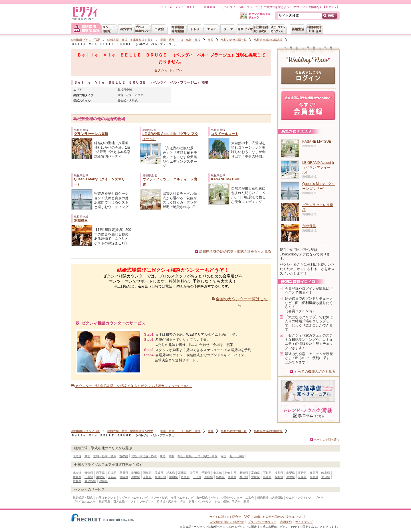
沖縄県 (103, 481)
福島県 (147, 473)
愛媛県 (255, 477)
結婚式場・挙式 (83, 498)
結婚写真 (104, 502)
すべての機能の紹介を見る (315, 372)
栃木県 (171, 473)
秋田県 (124, 473)
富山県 (255, 473)
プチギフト (146, 502)
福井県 (279, 473)
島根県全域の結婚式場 (268, 40)
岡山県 (174, 477)
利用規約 (286, 522)
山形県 (136, 473)
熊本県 (314, 477)
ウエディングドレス (299, 498)
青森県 (89, 473)
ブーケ (319, 498)
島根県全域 (125, 90)
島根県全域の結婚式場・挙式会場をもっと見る (235, 251)
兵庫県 (136, 477)
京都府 (112, 477)
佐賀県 (291, 477)
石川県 (267, 473)
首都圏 (124, 456)
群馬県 (182, 473)
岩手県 (100, 473)
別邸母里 (81, 221)
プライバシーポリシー (262, 522)
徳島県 (232, 477)
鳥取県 (209, 477)
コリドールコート (225, 134)
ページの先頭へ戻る (327, 440)
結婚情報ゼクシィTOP (86, 40)
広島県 (185, 477)
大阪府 (124, 477)
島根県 (220, 477)
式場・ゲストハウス (130, 95)
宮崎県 (77, 481)
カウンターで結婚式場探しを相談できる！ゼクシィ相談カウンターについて (134, 386)
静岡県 (314, 473)
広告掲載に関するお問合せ (227, 522)
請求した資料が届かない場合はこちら (279, 517)
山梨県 (291, 473)
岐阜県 (326, 473)
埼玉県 (194, 473)
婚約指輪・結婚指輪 (270, 498)
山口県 (197, 477)
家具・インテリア (200, 502)
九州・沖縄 (237, 456)
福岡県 (279, 477)
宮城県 (112, 473)
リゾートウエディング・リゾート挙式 (143, 498)
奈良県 (147, 477)
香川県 (244, 477)
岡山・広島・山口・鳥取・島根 (180, 40)
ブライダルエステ (84, 502)
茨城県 (159, 473)
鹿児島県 (90, 481)
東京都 (217, 473)
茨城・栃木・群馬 (105, 456)
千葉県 (206, 473)
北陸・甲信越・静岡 (144, 456)
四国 (223, 456)
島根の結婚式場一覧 (234, 40)
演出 (183, 502)
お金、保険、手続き (227, 502)
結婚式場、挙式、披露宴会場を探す (130, 40)
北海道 (77, 456)
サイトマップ (304, 522)
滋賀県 (100, 477)
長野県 (302, 473)
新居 (246, 502)
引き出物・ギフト (125, 502)
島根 (211, 40)
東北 (87, 456)
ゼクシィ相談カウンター (227, 498)
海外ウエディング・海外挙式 (189, 498)
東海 (163, 456)
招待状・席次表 (167, 502)
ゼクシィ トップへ (168, 70)
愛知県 (77, 477)
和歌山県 (160, 477)
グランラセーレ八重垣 (91, 134)
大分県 (326, 477)
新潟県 (244, 473)
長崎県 (302, 477)
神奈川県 (231, 473)
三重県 (89, 477)
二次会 (250, 498)
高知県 (267, 477)
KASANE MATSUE (226, 179)
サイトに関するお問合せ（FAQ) (230, 517)
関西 (172, 456)
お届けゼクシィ (106, 498)
